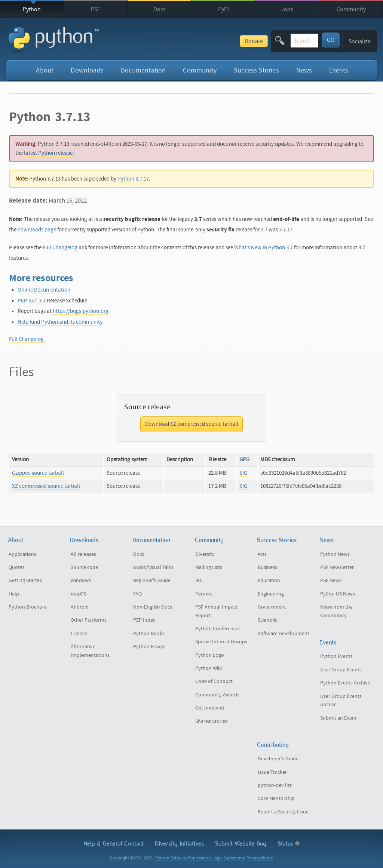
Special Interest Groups (221, 642)
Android (80, 607)
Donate (197, 41)
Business (267, 567)
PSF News (331, 581)
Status (289, 844)
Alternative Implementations (90, 651)
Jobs (287, 9)
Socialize (360, 41)
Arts (262, 554)
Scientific (267, 620)
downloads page (37, 230)
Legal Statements (229, 858)
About (45, 70)
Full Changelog (60, 248)
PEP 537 (27, 301)
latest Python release (48, 153)
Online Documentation (44, 290)
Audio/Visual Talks (153, 567)
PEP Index (144, 620)
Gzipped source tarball (38, 473)
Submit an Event (338, 718)
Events (339, 70)
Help (14, 594)
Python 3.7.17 (133, 179)
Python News (335, 554)
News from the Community (336, 611)
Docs (160, 9)
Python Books (149, 634)
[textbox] (276, 41)
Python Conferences (218, 629)
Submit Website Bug (241, 844)
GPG (244, 460)
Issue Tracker (272, 772)
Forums (204, 594)
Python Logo (210, 655)
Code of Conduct (214, 681)
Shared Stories (211, 721)
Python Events (336, 656)
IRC (199, 581)
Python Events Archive (345, 683)
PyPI (223, 9)
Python (32, 9)
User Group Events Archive (341, 701)
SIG (243, 473)
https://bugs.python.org (81, 311)
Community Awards (217, 695)
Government (272, 607)
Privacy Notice (260, 858)
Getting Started (26, 581)
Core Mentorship (276, 798)
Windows (81, 581)
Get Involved (210, 708)
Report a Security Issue (283, 812)
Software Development (284, 634)
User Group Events (341, 670)
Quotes (17, 567)
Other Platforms (89, 620)
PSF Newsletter (337, 567)
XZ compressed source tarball (46, 486)
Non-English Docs (153, 607)
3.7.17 (286, 230)
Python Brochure (28, 607)
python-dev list (275, 785)
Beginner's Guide (152, 581)
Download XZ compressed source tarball (192, 424)
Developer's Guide (278, 759)
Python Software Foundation (183, 858)
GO (331, 40)
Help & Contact (114, 844)
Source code (84, 567)
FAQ (137, 594)
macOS (78, 594)
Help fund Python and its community (60, 322)
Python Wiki (209, 668)
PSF (96, 9)
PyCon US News (338, 594)
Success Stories (256, 70)
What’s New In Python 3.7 (263, 248)
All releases (83, 554)
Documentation (143, 70)
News (304, 70)
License (79, 634)
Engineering (271, 594)
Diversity (205, 554)
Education (269, 581)
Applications (22, 554)
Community (351, 9)
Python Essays (149, 647)
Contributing (273, 745)
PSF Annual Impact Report (216, 611)
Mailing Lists (209, 567)
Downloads (87, 70)
